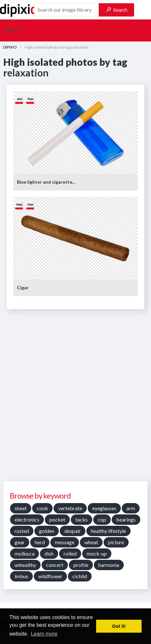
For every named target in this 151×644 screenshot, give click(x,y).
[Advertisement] (75, 398)
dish (49, 553)
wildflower (50, 576)
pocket (57, 519)
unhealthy (25, 565)
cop (102, 519)
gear (20, 542)
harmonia (109, 565)
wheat (91, 542)
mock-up (97, 553)
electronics (27, 519)
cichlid (80, 576)
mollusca (25, 553)
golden (47, 531)
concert (55, 565)
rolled (70, 553)
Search (117, 10)
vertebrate (70, 508)
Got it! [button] (119, 626)
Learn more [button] (44, 634)
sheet (21, 508)
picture (116, 542)
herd (40, 542)
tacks (82, 519)
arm (131, 508)
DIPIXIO (10, 47)
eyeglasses (104, 508)
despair (73, 531)
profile (81, 565)
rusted (22, 531)
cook (42, 508)
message (65, 542)
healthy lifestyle (108, 531)
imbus (21, 576)
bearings (126, 519)
